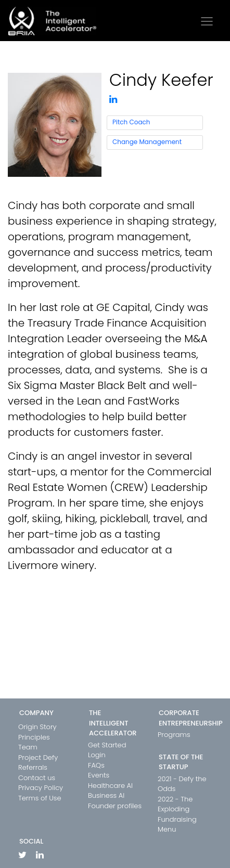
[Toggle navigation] (207, 21)
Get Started (107, 745)
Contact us (37, 778)
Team (28, 747)
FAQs (96, 765)
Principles (34, 737)
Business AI (106, 795)
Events (99, 775)
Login (97, 755)
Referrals (33, 767)
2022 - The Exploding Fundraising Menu (177, 814)
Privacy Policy (41, 788)
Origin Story (37, 727)
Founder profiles (115, 806)
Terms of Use (40, 798)
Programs (174, 735)
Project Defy (38, 757)
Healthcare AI (110, 786)
